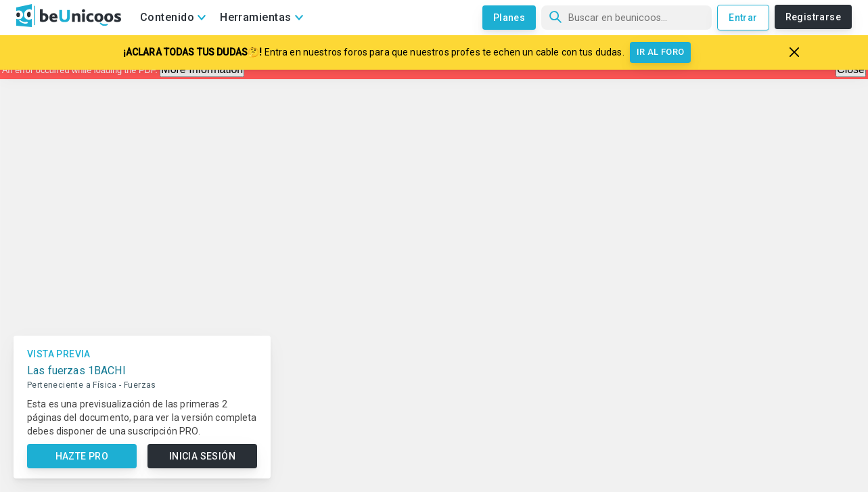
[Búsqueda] (626, 18)
